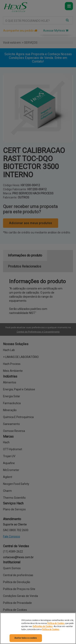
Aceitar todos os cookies (26, 638)
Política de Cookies (56, 623)
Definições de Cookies (43, 626)
